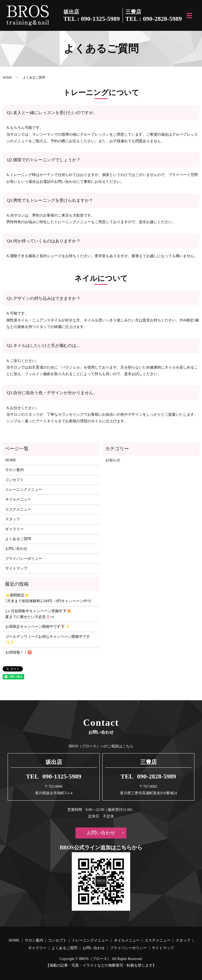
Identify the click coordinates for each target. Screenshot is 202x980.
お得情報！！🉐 (19, 652)
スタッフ (13, 519)
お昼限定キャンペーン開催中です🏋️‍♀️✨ (37, 627)
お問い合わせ (16, 549)
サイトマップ (16, 568)
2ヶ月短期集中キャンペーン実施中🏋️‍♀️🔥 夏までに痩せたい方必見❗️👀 (38, 614)
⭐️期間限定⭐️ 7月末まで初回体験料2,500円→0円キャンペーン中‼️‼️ (48, 598)
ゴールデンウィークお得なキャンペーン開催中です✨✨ (48, 640)
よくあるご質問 (18, 539)
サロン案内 (14, 470)
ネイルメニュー (18, 499)
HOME (7, 77)
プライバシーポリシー (24, 559)
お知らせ (113, 460)
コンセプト (14, 480)
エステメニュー (18, 509)
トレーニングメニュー (24, 490)
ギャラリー (14, 529)
